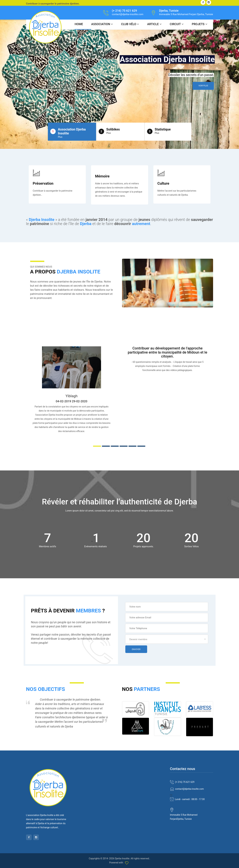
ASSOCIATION (101, 24)
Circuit (175, 24)
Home (79, 24)
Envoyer (136, 649)
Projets (198, 24)
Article (153, 24)
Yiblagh (72, 396)
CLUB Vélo (129, 24)
